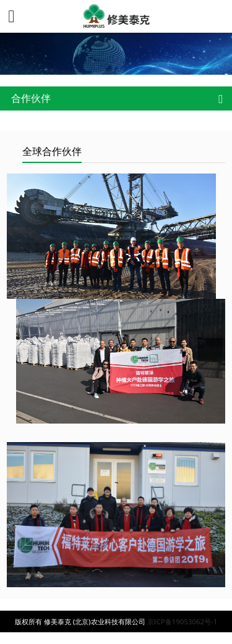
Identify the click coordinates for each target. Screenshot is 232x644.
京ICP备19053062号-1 (183, 621)
